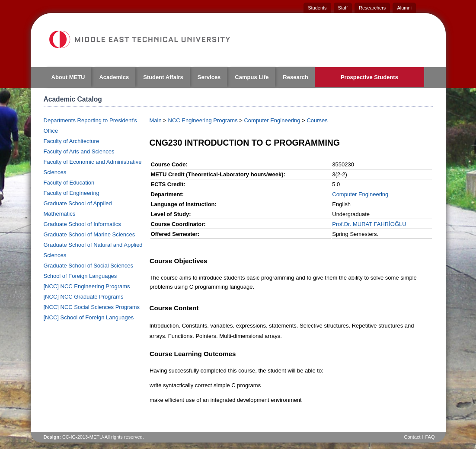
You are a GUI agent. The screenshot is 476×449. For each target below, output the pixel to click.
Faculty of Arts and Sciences (79, 151)
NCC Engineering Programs (203, 120)
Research (296, 77)
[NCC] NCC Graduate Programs (84, 297)
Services (209, 77)
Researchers (372, 8)
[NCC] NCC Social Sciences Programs (92, 307)
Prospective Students (369, 77)
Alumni (404, 8)
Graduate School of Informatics (82, 224)
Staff (343, 8)
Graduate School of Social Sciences (88, 266)
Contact (412, 437)
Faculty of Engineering (72, 193)
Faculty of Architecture (72, 141)
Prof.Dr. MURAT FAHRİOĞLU (369, 224)
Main (156, 120)
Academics (114, 77)
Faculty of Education (69, 183)
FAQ (430, 437)
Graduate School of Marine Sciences (89, 234)
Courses (317, 120)
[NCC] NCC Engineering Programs (87, 286)
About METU (68, 77)
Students (317, 8)
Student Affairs (163, 77)
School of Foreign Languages (80, 276)
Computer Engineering (272, 120)
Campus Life (252, 77)
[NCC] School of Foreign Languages (89, 317)
